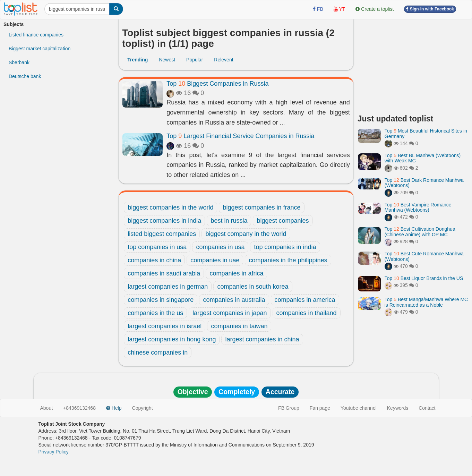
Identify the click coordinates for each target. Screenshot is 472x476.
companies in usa (220, 247)
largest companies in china (262, 339)
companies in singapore (161, 300)
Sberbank (19, 62)
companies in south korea (253, 287)
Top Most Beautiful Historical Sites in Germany (426, 133)
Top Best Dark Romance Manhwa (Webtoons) (424, 183)
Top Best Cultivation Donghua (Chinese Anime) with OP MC (420, 232)
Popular (195, 60)
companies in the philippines (288, 260)
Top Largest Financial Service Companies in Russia (240, 136)
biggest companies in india (164, 221)
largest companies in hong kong (172, 339)
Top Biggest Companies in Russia (217, 84)
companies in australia (234, 300)
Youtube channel (359, 408)
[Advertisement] (413, 64)
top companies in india (285, 247)
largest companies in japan (230, 313)
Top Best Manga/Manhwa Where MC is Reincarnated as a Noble (426, 302)
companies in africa (236, 273)
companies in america (305, 300)
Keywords (398, 408)
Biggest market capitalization (40, 49)
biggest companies (283, 221)
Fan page (320, 408)
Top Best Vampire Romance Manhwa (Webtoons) (418, 207)
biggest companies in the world (170, 207)
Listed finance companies (36, 35)
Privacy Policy (54, 452)
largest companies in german (168, 287)
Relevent (224, 60)
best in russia (229, 221)
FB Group (289, 408)
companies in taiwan (239, 326)
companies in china (154, 260)
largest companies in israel (165, 326)
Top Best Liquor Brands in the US (424, 278)
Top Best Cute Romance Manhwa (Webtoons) (424, 256)
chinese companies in (158, 352)
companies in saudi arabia (164, 273)
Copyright (143, 408)
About (47, 408)
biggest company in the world (246, 234)
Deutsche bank (25, 76)
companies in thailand (307, 313)
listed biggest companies (162, 234)
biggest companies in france (261, 207)
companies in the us (155, 313)
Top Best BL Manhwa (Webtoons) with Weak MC (423, 158)
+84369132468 (79, 408)
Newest (167, 60)
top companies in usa (157, 247)
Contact (427, 408)
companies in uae (215, 260)
